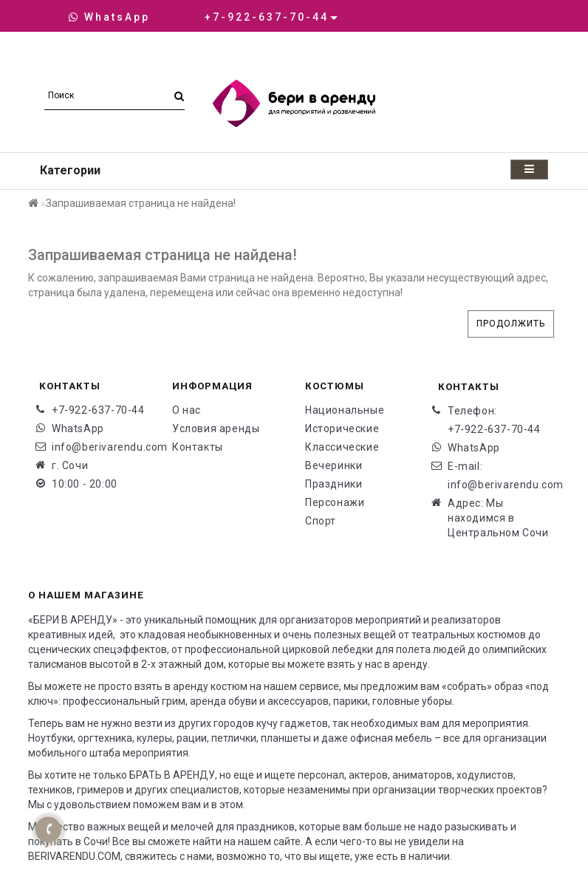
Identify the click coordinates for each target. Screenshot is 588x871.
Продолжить (511, 324)
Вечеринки (334, 465)
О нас (187, 410)
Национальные (345, 410)
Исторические (342, 428)
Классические (342, 447)
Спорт (321, 521)
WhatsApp (109, 17)
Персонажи (335, 502)
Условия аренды (216, 428)
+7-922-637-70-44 (98, 410)
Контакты (198, 447)
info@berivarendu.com (101, 447)
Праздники (334, 484)
